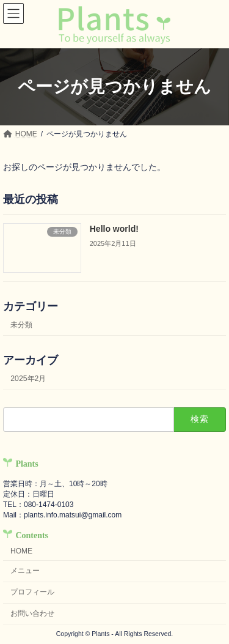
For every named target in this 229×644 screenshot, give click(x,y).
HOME (21, 550)
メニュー (25, 571)
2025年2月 (28, 379)
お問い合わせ (32, 613)
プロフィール (32, 592)
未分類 (21, 325)
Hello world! (114, 229)
